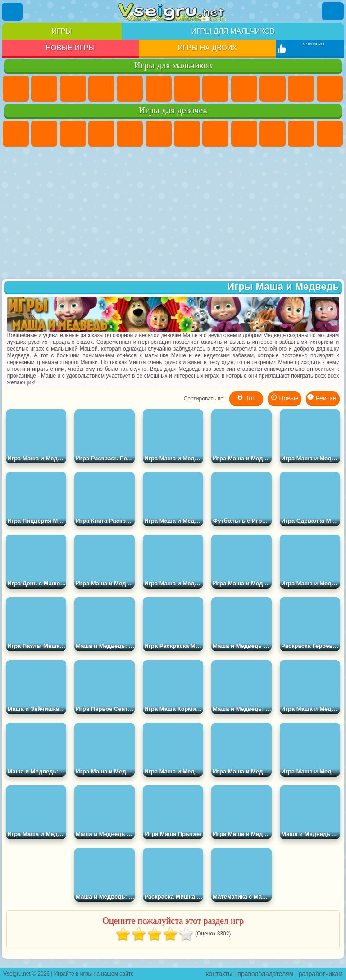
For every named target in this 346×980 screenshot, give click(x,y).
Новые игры (70, 48)
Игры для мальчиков (233, 31)
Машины (215, 89)
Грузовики (330, 89)
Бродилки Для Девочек (187, 134)
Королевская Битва (159, 89)
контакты (219, 974)
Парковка (16, 89)
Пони (16, 134)
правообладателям (265, 974)
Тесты (130, 134)
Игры (61, 31)
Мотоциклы (273, 89)
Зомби (130, 89)
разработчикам (321, 974)
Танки (101, 89)
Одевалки (330, 134)
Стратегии (73, 89)
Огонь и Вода (73, 134)
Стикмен (301, 89)
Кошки (301, 134)
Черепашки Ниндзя (244, 89)
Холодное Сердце (273, 134)
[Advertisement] (173, 214)
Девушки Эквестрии (44, 134)
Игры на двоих (207, 48)
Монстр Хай (159, 134)
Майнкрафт (187, 89)
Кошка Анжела (244, 134)
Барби (101, 134)
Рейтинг (323, 398)
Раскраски (215, 134)
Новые (285, 398)
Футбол (44, 89)
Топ (246, 398)
